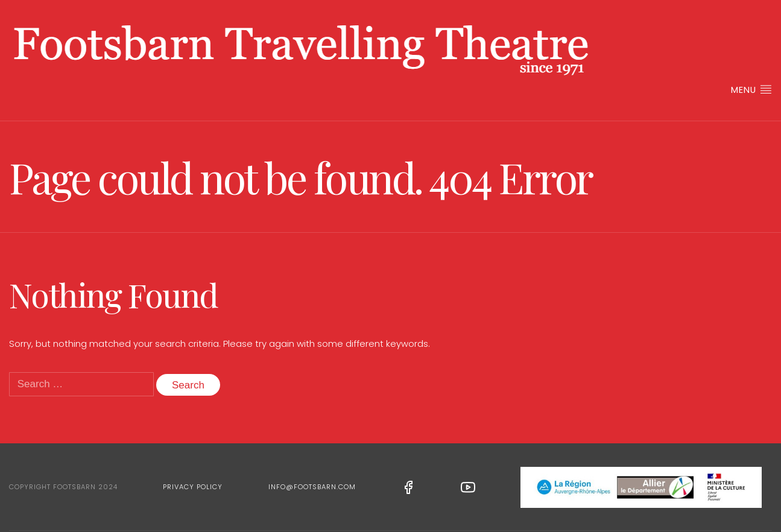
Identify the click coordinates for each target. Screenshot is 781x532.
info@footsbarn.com (312, 487)
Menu (751, 90)
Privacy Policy (193, 487)
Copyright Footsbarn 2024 (63, 487)
